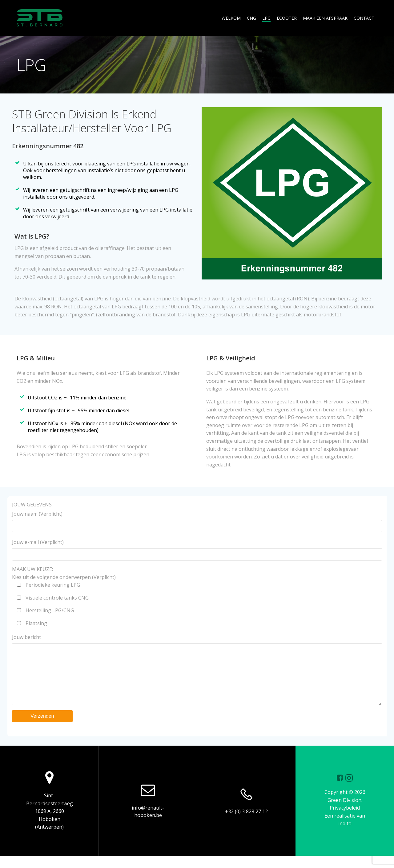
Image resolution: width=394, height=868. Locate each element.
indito (345, 836)
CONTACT (364, 18)
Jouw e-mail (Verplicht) (197, 550)
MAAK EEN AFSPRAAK (325, 18)
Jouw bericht (197, 676)
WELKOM (231, 18)
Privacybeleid (345, 820)
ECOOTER (287, 18)
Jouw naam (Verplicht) (197, 521)
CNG (251, 18)
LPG (266, 18)
